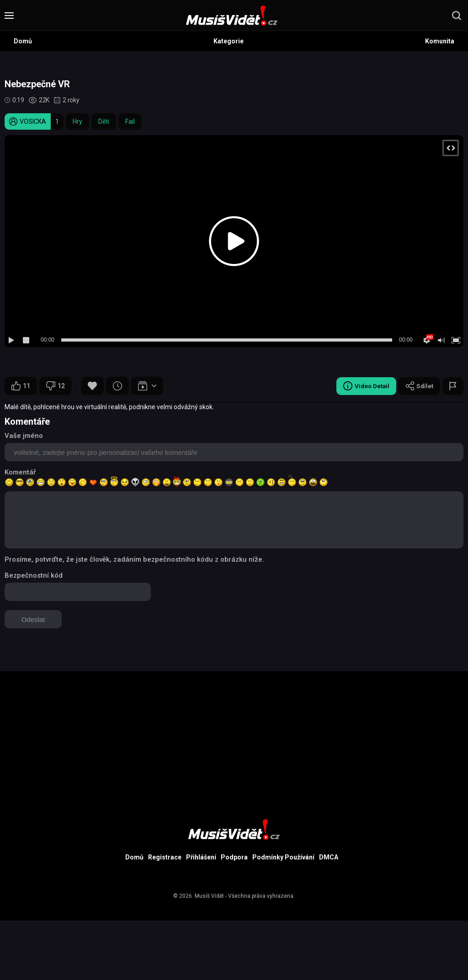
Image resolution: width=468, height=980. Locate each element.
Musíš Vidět (209, 896)
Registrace (165, 857)
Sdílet (419, 386)
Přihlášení (201, 857)
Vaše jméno (24, 436)
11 (21, 386)
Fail (130, 121)
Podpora (234, 857)
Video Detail (365, 386)
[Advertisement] (234, 735)
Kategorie (229, 41)
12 (56, 386)
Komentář (20, 472)
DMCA (329, 857)
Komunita (440, 41)
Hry (77, 121)
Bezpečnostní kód (34, 575)
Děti (104, 121)
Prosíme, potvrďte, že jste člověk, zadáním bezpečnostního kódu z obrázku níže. (134, 559)
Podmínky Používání (283, 857)
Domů (23, 41)
